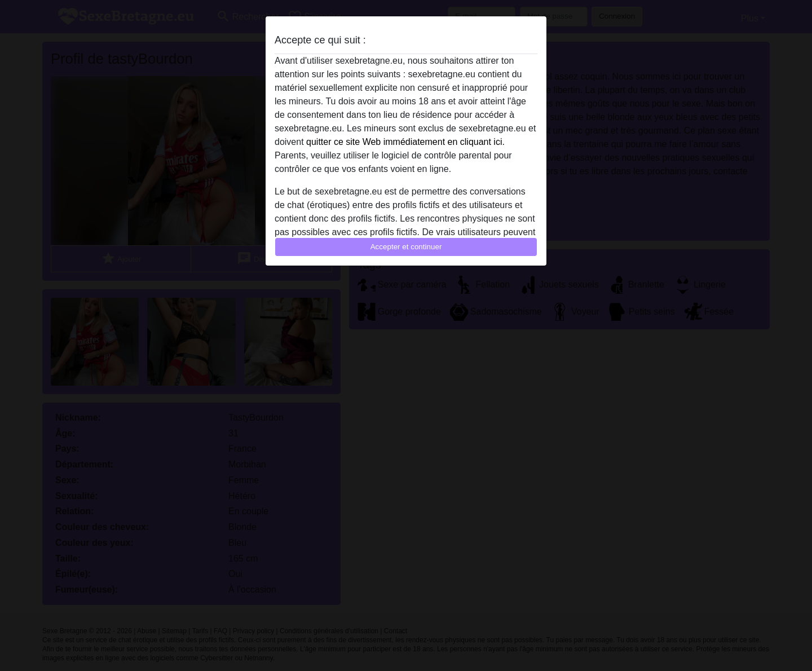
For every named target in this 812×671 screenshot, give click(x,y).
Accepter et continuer (406, 247)
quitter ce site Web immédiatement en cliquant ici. (405, 142)
